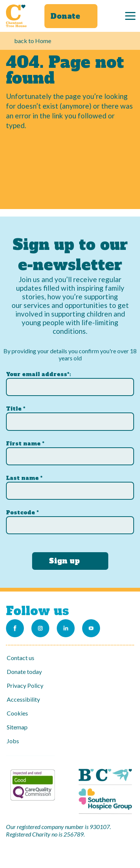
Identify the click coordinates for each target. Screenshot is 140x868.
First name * (25, 444)
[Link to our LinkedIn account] (66, 628)
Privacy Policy (25, 685)
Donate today (24, 672)
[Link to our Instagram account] (40, 628)
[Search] (113, 16)
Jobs (13, 741)
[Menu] (130, 16)
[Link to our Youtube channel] (91, 628)
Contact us (21, 658)
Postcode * (22, 512)
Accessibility (23, 699)
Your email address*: (38, 374)
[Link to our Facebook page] (15, 628)
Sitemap (17, 727)
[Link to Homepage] (16, 16)
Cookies (17, 713)
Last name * (24, 478)
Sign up (64, 561)
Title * (16, 409)
